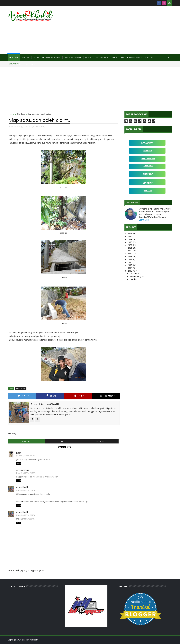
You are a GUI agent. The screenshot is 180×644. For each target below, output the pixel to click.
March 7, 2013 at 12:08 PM (27, 473)
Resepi (149, 57)
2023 (130, 242)
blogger (26, 441)
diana (20, 519)
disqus (63, 441)
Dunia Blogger (73, 57)
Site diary (21, 114)
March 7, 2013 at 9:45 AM (27, 456)
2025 (130, 236)
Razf (18, 453)
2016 (130, 262)
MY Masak (102, 57)
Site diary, (41, 126)
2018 (130, 256)
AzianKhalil (22, 487)
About (26, 57)
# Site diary (21, 389)
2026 (130, 234)
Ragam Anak (135, 57)
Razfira (21, 502)
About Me (132, 203)
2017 (130, 259)
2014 (130, 268)
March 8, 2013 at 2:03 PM (27, 490)
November (135, 276)
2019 (130, 254)
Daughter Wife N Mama (46, 57)
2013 (130, 271)
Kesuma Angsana (25, 494)
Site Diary (16, 65)
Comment (107, 396)
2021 (130, 248)
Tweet (23, 396)
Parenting (118, 57)
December (135, 274)
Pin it (79, 396)
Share (51, 396)
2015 (130, 265)
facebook (100, 441)
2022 (130, 245)
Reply (19, 464)
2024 (130, 239)
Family (89, 57)
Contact (30, 65)
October (134, 279)
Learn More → (145, 220)
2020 (130, 251)
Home (15, 57)
